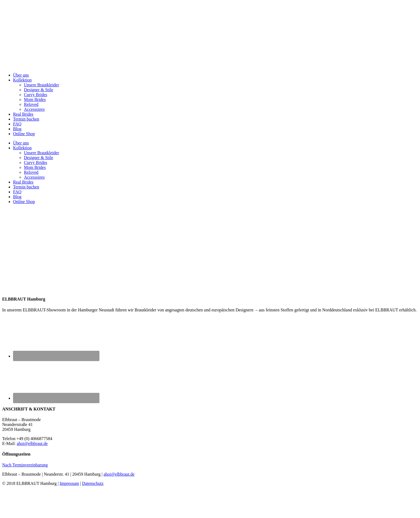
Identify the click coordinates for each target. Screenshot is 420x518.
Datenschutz (93, 483)
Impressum (69, 483)
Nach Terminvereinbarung (25, 465)
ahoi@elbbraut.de (32, 443)
